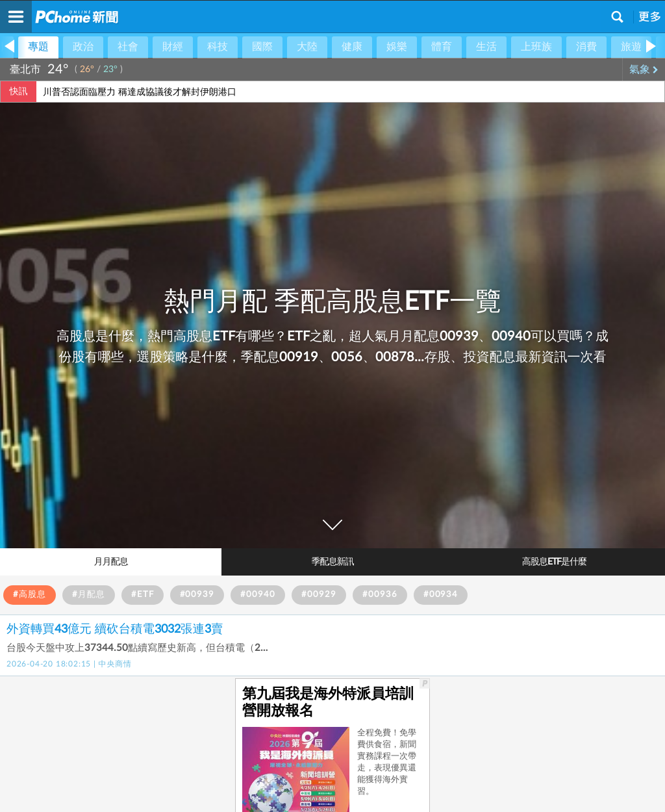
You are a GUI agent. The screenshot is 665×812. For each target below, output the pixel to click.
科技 (218, 47)
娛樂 (397, 47)
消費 (586, 47)
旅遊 (631, 47)
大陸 (307, 47)
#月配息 (89, 595)
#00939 (197, 595)
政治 (83, 47)
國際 (262, 47)
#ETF (143, 595)
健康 (352, 47)
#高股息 (30, 595)
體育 (442, 47)
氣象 (644, 70)
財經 (173, 47)
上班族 (536, 47)
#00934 (441, 595)
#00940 (258, 595)
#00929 (319, 595)
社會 (128, 47)
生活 (486, 47)
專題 (38, 47)
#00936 (380, 595)
